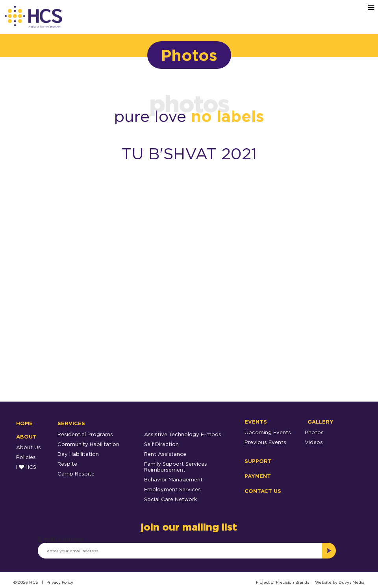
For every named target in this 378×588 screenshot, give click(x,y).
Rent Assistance (165, 454)
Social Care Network (170, 499)
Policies (26, 457)
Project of (266, 582)
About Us (29, 447)
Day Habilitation (78, 454)
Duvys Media (352, 582)
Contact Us (263, 491)
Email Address (61, 539)
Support (258, 461)
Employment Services (172, 489)
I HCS (26, 467)
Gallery (321, 422)
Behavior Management (173, 479)
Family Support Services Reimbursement (176, 467)
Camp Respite (76, 474)
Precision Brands (293, 582)
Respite (67, 464)
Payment (258, 476)
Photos (314, 432)
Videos (314, 442)
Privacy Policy (60, 582)
